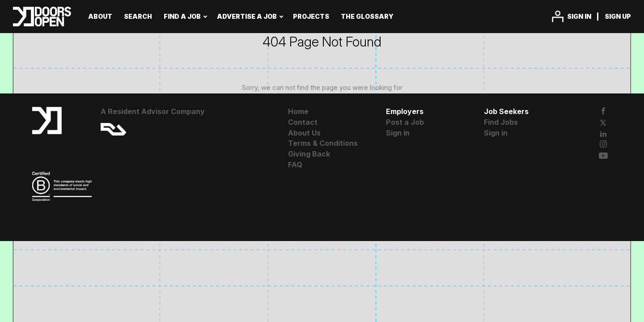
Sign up (618, 16)
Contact (303, 122)
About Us (304, 133)
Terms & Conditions (323, 143)
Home (298, 111)
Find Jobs (501, 122)
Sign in (579, 16)
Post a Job (405, 122)
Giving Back (309, 154)
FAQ (295, 165)
